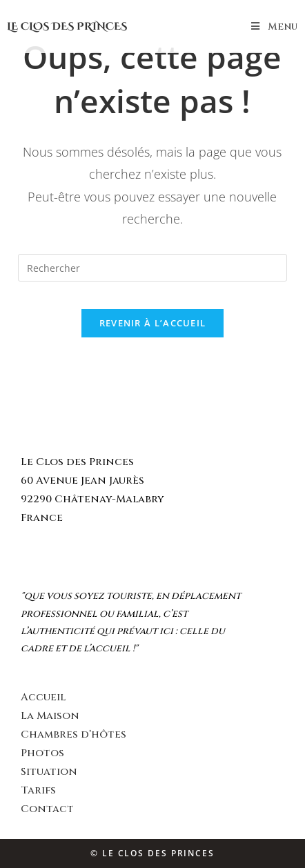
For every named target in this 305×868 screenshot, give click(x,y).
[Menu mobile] (275, 27)
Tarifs (38, 790)
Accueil (43, 697)
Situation (49, 772)
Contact (47, 809)
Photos (42, 753)
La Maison (50, 716)
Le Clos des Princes (67, 27)
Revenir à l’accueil (153, 323)
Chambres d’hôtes (73, 734)
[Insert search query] (152, 268)
